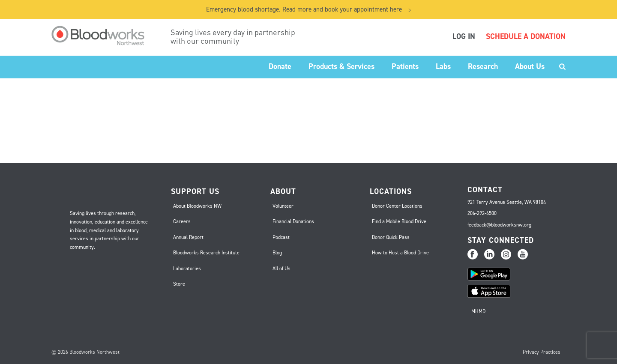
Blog (277, 253)
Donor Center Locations (397, 206)
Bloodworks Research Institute (206, 253)
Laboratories (187, 269)
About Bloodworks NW (197, 206)
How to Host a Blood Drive (400, 253)
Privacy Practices (542, 352)
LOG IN (464, 36)
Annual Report (188, 237)
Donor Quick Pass (391, 237)
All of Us (282, 269)
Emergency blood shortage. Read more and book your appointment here (308, 9)
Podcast (281, 237)
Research (483, 66)
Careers (182, 221)
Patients (405, 66)
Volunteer (283, 206)
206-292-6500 (482, 213)
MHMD (478, 311)
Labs (443, 66)
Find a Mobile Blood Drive (399, 221)
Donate (280, 66)
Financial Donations (293, 221)
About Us (530, 66)
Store (179, 284)
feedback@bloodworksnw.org (499, 225)
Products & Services (341, 66)
